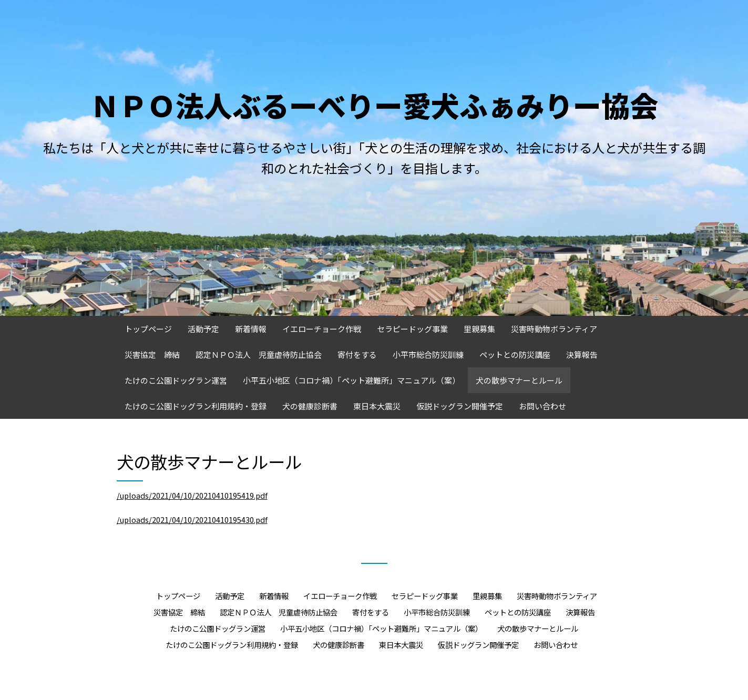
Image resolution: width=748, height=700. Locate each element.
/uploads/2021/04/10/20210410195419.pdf (192, 495)
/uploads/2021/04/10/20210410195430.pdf (192, 519)
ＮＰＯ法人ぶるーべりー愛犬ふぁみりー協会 (374, 105)
